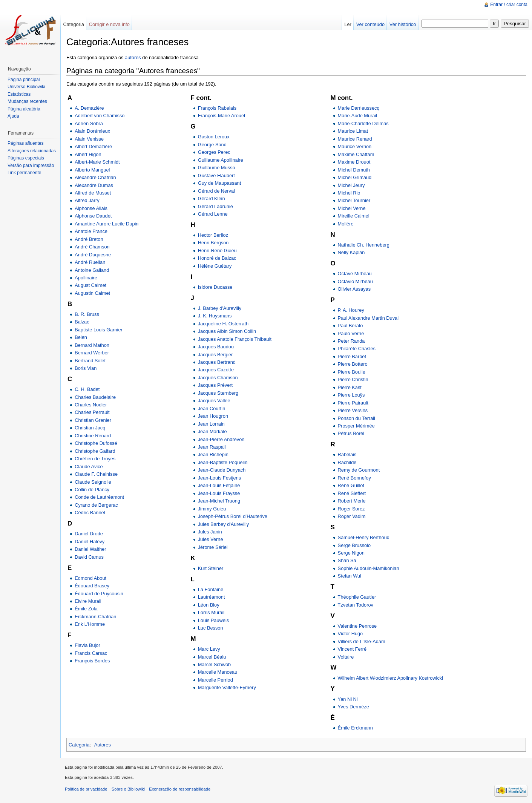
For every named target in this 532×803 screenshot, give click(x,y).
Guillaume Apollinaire (221, 160)
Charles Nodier (91, 405)
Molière (346, 224)
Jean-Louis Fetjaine (219, 485)
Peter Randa (351, 341)
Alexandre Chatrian (95, 177)
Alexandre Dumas (94, 185)
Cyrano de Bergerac (96, 505)
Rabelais (347, 454)
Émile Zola (86, 609)
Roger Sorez (351, 509)
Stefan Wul (350, 576)
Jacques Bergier (215, 355)
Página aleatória (24, 109)
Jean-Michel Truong (219, 501)
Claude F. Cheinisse (96, 474)
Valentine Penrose (357, 626)
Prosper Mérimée (356, 426)
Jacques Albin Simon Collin (227, 331)
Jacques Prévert (215, 385)
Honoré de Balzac (217, 258)
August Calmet (90, 285)
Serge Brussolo (354, 545)
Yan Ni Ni (348, 699)
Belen (81, 337)
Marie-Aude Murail (358, 116)
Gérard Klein (212, 198)
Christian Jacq (90, 428)
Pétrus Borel (351, 433)
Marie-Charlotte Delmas (363, 123)
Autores (103, 745)
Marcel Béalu (212, 657)
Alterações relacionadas (32, 151)
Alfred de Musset (93, 193)
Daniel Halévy (90, 542)
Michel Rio (349, 193)
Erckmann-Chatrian (95, 617)
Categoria (79, 745)
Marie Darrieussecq (359, 108)
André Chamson (92, 247)
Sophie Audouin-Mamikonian (369, 568)
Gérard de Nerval (216, 191)
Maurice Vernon (355, 146)
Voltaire (346, 657)
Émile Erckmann (355, 728)
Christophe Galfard (95, 451)
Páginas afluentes (25, 143)
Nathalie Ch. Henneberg (364, 245)
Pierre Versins (353, 410)
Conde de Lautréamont (99, 497)
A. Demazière (89, 108)
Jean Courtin (212, 408)
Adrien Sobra (89, 123)
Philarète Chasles (357, 349)
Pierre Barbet (352, 356)
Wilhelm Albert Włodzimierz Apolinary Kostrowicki (390, 678)
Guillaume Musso (217, 168)
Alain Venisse (89, 139)
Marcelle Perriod (215, 680)
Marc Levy (209, 649)
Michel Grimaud (355, 177)
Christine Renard (93, 436)
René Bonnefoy (354, 478)
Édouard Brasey (92, 586)
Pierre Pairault (353, 403)
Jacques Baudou (216, 347)
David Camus (89, 557)
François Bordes (92, 661)
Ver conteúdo (370, 24)
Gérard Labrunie (215, 206)
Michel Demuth (354, 170)
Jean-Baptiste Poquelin (223, 462)
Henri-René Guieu (217, 251)
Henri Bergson (213, 243)
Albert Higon (88, 154)
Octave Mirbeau (355, 274)
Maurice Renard (355, 139)
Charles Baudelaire (95, 397)
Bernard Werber (92, 353)
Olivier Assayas (354, 289)
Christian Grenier (93, 420)
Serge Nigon (351, 553)
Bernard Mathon (92, 345)
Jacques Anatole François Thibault (235, 339)
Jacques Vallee (214, 401)
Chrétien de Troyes (95, 459)
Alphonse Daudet (93, 216)
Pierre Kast (350, 387)
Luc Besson (211, 628)
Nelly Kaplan (351, 252)
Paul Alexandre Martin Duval (368, 318)
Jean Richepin (213, 454)
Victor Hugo (350, 634)
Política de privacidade (86, 789)
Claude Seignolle (93, 482)
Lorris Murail (211, 612)
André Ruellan (90, 262)
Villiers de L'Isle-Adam (362, 641)
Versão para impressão (31, 166)
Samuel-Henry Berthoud (364, 537)
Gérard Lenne (213, 214)
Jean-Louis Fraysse (219, 493)
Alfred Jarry (87, 200)
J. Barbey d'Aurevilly (220, 308)
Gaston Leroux (214, 137)
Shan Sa (347, 560)
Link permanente (24, 173)
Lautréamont (212, 597)
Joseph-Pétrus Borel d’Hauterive (233, 516)
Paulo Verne (351, 333)
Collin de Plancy (92, 490)
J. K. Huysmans (215, 316)
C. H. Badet (87, 389)
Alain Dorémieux (92, 131)
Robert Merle (352, 501)
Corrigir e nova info (109, 24)
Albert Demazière (93, 146)
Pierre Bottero (353, 364)
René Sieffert (352, 493)
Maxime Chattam (356, 154)
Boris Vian (86, 368)
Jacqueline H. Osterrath (223, 324)
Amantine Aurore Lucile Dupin (107, 224)
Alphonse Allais (91, 208)
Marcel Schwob (214, 664)
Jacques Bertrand (217, 362)
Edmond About (90, 578)
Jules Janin (210, 532)
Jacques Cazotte (216, 370)
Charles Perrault (92, 412)
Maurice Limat (353, 131)
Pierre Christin (353, 379)
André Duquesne (93, 255)
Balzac (82, 322)
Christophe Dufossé (96, 443)
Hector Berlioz (213, 235)
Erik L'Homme (90, 624)
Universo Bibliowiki (26, 87)
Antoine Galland (92, 270)
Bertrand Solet (90, 361)
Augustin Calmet (92, 293)
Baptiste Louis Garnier (99, 330)
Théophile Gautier (357, 597)
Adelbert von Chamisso (100, 116)
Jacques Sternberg (218, 393)
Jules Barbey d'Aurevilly (223, 524)
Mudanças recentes (27, 101)
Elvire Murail (88, 601)
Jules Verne (211, 539)
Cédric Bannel (90, 513)
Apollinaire (86, 278)
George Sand (212, 145)
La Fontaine (211, 589)
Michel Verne (352, 208)
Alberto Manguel (92, 170)
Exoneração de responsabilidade (180, 789)
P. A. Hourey (351, 310)
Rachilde (347, 462)
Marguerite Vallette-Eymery (227, 687)
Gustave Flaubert (216, 175)
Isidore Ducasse (215, 287)
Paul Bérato (350, 326)
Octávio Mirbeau (355, 281)
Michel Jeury (351, 185)
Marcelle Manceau (218, 672)
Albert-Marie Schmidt (97, 162)
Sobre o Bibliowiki (128, 789)
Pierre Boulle (352, 372)
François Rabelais (217, 108)
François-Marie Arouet (222, 116)
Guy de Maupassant (220, 183)
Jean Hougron (213, 416)
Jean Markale (212, 431)
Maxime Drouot (354, 162)
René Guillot (351, 485)
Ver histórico (403, 24)
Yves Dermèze (353, 707)
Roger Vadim (352, 516)
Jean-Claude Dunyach (222, 470)
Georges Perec (214, 152)
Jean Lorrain (211, 424)
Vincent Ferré (352, 649)
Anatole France (91, 231)
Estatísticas (19, 94)
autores (133, 57)
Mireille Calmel (354, 216)
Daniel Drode (89, 534)
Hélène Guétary (215, 266)
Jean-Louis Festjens (220, 478)
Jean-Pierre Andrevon (221, 439)
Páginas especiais (26, 158)
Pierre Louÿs (351, 395)
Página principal (24, 80)
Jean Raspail (212, 447)
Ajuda (13, 116)
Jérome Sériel (213, 547)
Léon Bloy (209, 605)
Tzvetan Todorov (356, 605)
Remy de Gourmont (359, 470)
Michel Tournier (354, 200)
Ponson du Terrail (356, 418)
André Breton (89, 239)
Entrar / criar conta (509, 5)
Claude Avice (89, 467)
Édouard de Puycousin (99, 594)
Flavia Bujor (87, 645)
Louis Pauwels (214, 620)
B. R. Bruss (87, 314)
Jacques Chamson (218, 378)
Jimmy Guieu (212, 509)
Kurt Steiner (211, 568)
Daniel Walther (90, 549)
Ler (348, 24)
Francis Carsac (91, 653)
